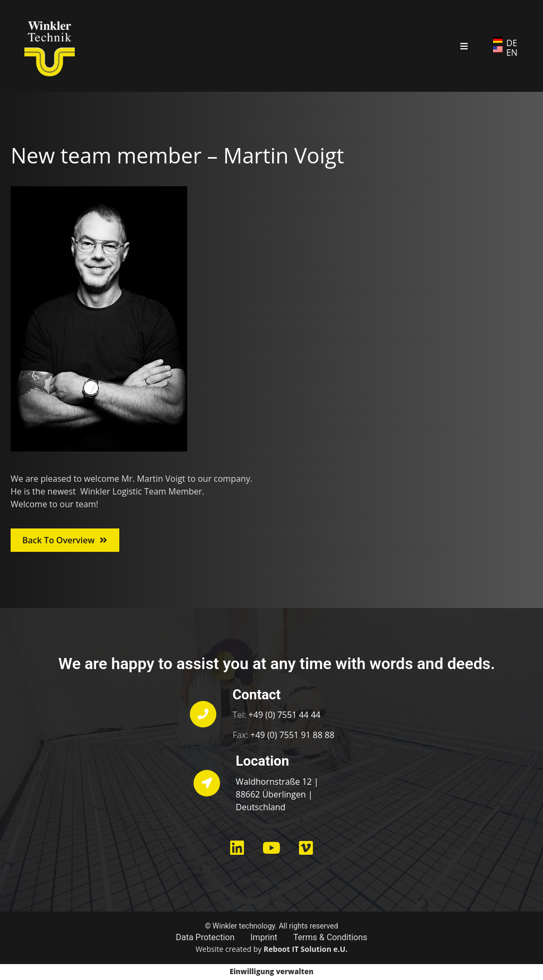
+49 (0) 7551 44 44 (285, 715)
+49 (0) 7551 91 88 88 (292, 735)
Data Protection (205, 937)
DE (512, 43)
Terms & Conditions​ (330, 937)
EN (512, 53)
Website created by (272, 949)
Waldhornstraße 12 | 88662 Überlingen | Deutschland (277, 794)
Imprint (264, 937)
